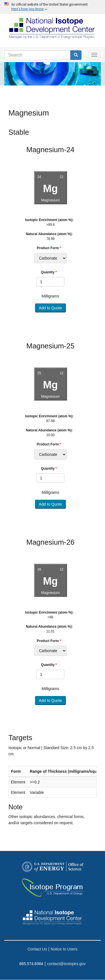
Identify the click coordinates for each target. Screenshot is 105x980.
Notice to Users (64, 949)
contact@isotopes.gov (66, 964)
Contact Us (37, 949)
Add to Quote (51, 308)
